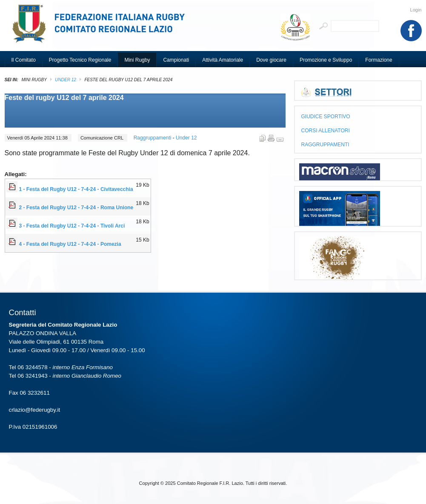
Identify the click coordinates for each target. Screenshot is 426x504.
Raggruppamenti (153, 138)
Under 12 (65, 80)
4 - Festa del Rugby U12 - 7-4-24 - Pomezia (70, 244)
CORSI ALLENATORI (326, 131)
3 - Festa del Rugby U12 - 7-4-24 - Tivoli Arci (72, 226)
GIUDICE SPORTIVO (326, 117)
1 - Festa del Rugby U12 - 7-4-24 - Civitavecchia (76, 189)
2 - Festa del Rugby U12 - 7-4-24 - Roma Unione (76, 208)
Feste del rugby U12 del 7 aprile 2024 (64, 98)
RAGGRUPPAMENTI (325, 145)
